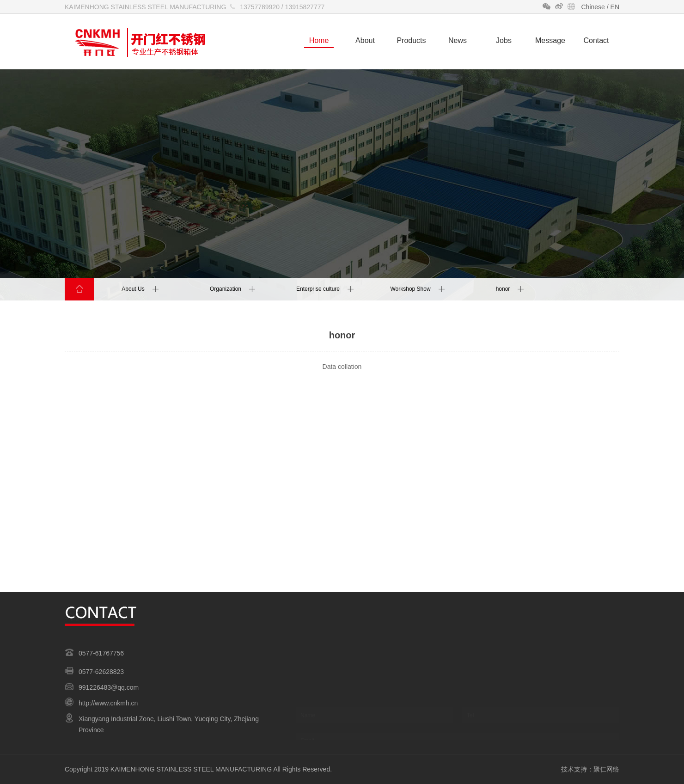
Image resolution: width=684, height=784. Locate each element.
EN (615, 7)
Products (411, 40)
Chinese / (596, 7)
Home (319, 40)
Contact (596, 40)
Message (550, 40)
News (458, 40)
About (365, 40)
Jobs (504, 40)
